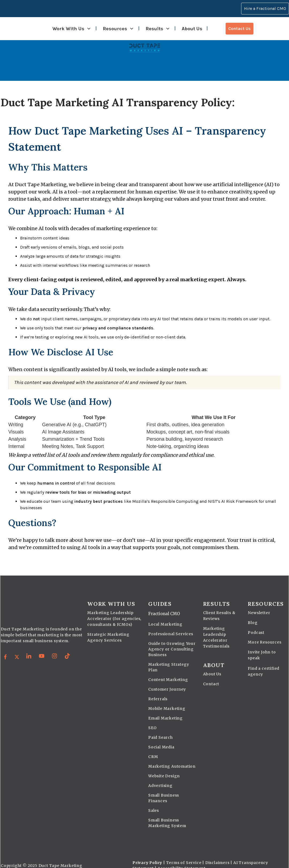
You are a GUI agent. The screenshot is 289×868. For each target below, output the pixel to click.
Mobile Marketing (167, 701)
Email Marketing (166, 710)
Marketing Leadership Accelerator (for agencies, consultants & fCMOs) (114, 611)
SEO (152, 720)
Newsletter (259, 605)
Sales (154, 802)
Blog (253, 615)
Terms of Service (184, 855)
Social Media (161, 739)
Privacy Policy (147, 855)
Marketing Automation (172, 758)
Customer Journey (167, 681)
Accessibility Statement (182, 860)
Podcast (256, 625)
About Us (212, 666)
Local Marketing (165, 616)
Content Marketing (168, 672)
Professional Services (171, 626)
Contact (211, 676)
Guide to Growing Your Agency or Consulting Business (172, 641)
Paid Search (161, 729)
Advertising (160, 778)
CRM (153, 749)
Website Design (164, 768)
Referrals (158, 691)
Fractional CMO (164, 606)
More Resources (265, 634)
